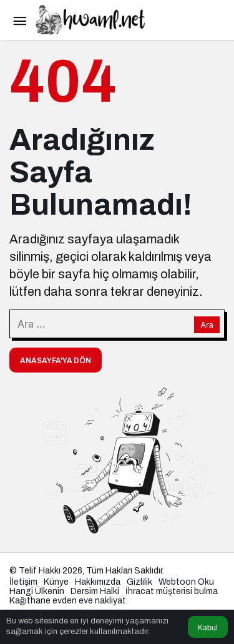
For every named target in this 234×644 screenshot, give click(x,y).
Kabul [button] (208, 627)
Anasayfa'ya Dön (56, 361)
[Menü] (19, 20)
